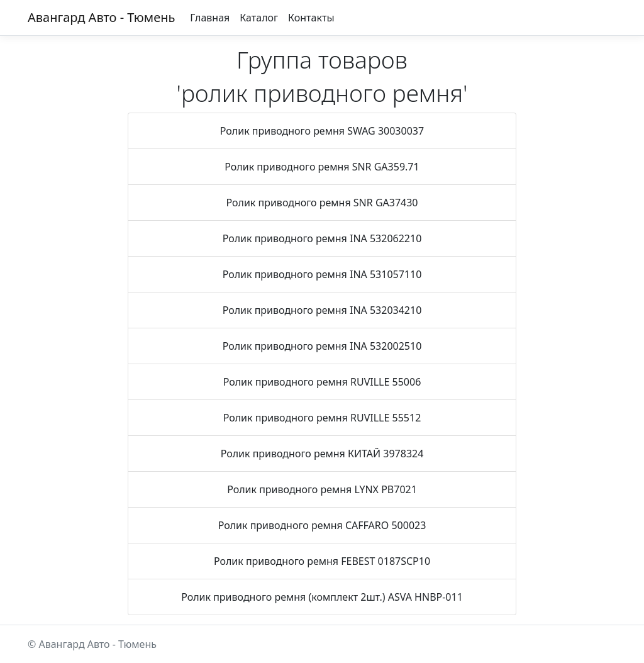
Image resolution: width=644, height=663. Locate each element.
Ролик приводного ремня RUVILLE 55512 (322, 418)
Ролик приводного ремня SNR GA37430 (322, 203)
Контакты (311, 18)
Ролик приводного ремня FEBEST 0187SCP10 (322, 561)
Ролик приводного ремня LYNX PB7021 (322, 489)
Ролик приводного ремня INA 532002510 (322, 346)
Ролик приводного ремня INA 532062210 (322, 238)
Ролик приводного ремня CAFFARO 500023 (322, 525)
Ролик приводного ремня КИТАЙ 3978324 (322, 454)
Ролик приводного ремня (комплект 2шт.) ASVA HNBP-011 (322, 597)
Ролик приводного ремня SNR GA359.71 (322, 167)
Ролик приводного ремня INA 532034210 (322, 310)
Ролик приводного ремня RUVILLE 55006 (322, 382)
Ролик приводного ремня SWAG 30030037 (322, 131)
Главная (210, 18)
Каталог (259, 18)
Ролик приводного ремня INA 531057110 (322, 274)
